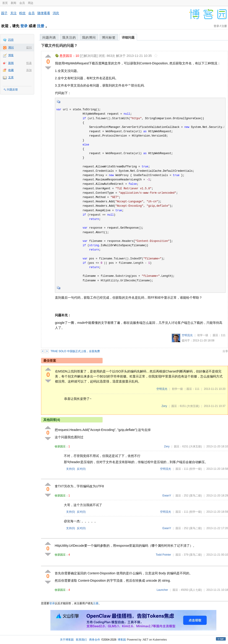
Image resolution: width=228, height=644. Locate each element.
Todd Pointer (163, 555)
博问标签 (109, 37)
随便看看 (44, 13)
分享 (225, 351)
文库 (11, 77)
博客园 (122, 640)
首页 (5, 3)
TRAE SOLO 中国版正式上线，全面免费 (75, 351)
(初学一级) (195, 469)
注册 (41, 26)
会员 (22, 3)
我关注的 (69, 37)
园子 (4, 13)
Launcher (162, 590)
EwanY (167, 496)
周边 (31, 3)
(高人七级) (195, 590)
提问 (29, 48)
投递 (29, 63)
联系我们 (81, 640)
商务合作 (95, 640)
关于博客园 (67, 640)
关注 (13, 13)
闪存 (11, 40)
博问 (11, 48)
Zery (164, 406)
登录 (24, 26)
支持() (71, 469)
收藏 (11, 70)
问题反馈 (12, 90)
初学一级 (203, 335)
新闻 (13, 3)
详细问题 (128, 37)
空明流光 (187, 335)
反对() (81, 469)
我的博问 (89, 37)
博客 (11, 55)
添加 (29, 70)
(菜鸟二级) (195, 496)
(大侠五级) (193, 406)
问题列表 (49, 37)
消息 (56, 13)
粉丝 (22, 13)
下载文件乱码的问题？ (59, 46)
